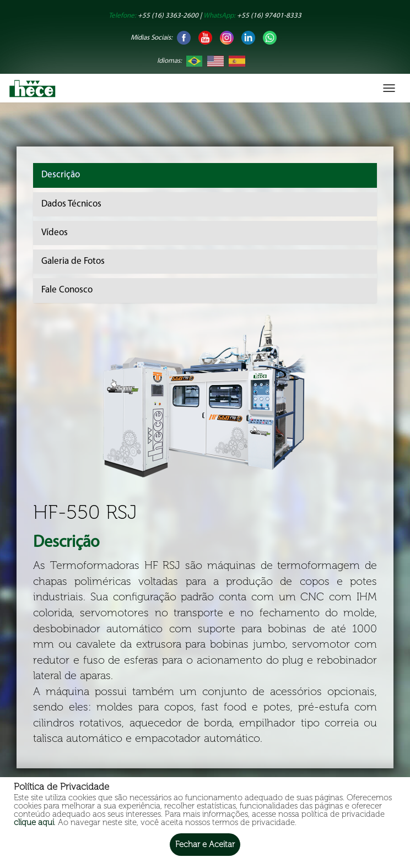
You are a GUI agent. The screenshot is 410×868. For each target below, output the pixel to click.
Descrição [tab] (61, 175)
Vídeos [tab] (55, 233)
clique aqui (34, 822)
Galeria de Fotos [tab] (73, 261)
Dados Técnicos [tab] (71, 204)
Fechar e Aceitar (205, 844)
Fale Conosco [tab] (67, 290)
